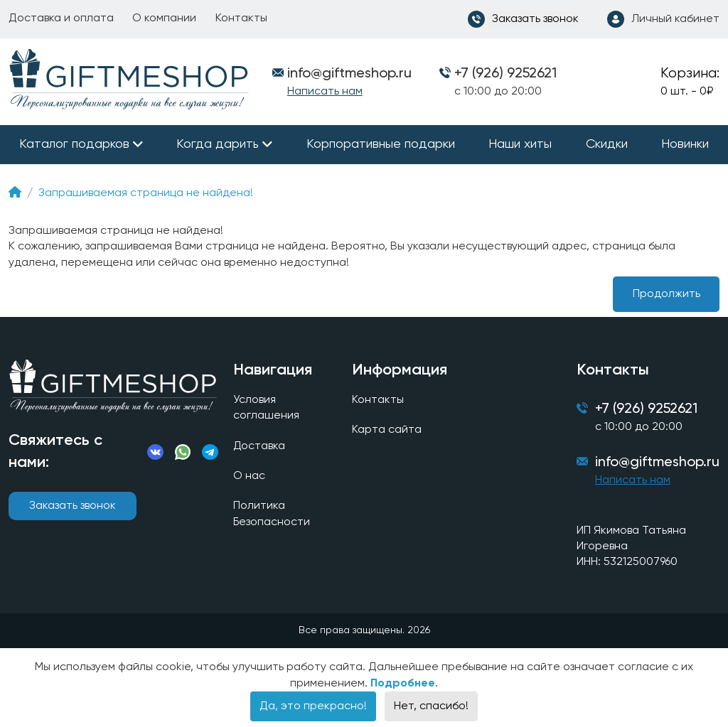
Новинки (685, 144)
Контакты (241, 18)
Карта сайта (387, 431)
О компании (164, 18)
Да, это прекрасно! (313, 706)
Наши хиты (520, 144)
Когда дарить (218, 144)
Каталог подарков (74, 144)
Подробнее (403, 684)
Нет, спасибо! (431, 706)
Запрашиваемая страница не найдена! (146, 193)
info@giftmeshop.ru (657, 463)
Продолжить (667, 294)
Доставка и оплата (61, 18)
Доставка (259, 446)
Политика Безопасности (272, 515)
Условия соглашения (266, 408)
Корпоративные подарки (381, 144)
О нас (249, 476)
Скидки (607, 144)
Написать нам (325, 92)
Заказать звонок (73, 506)
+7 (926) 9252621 (505, 74)
